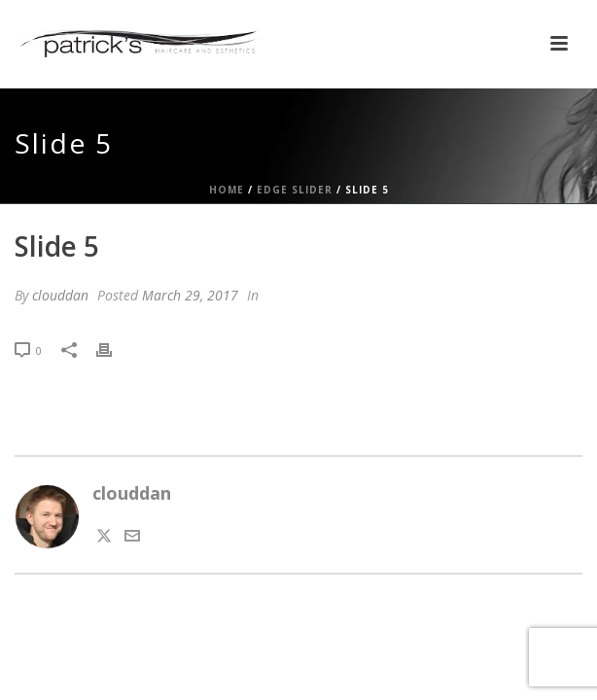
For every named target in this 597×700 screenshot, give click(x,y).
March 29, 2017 (190, 295)
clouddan (60, 295)
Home (227, 190)
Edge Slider (295, 190)
